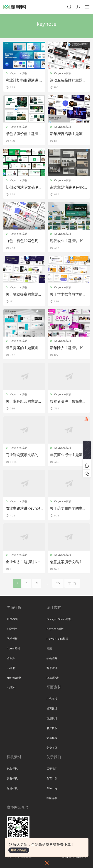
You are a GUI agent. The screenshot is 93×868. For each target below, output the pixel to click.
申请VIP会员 (19, 850)
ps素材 (11, 668)
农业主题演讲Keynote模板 (24, 509)
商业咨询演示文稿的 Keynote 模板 (24, 455)
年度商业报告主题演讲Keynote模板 (68, 455)
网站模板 (12, 639)
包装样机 (12, 769)
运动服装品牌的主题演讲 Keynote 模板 (68, 81)
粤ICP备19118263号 (74, 857)
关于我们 (52, 769)
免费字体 (52, 748)
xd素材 (11, 688)
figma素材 (13, 648)
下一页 (72, 583)
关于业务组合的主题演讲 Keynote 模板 (24, 402)
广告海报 (52, 699)
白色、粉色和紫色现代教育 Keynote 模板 (24, 241)
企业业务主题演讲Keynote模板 (24, 562)
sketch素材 (14, 678)
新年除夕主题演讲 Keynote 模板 (69, 348)
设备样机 (12, 779)
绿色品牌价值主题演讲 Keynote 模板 (24, 134)
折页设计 (52, 709)
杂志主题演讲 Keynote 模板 (68, 188)
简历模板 (52, 738)
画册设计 (52, 718)
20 (58, 583)
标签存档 (52, 798)
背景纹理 (52, 668)
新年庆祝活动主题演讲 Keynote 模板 (68, 134)
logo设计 (53, 678)
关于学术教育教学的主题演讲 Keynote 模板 (68, 295)
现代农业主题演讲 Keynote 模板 (69, 241)
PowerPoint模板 (57, 639)
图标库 (11, 658)
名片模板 (52, 728)
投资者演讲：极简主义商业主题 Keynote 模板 (68, 402)
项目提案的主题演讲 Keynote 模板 (24, 348)
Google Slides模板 (59, 619)
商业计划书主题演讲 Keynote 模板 (24, 81)
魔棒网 (15, 7)
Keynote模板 (18, 73)
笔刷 (49, 648)
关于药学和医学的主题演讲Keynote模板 (68, 509)
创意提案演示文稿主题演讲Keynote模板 (68, 562)
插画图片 (52, 658)
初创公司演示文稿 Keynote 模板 (24, 188)
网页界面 (12, 619)
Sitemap (52, 788)
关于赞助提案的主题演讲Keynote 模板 (24, 295)
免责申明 (52, 779)
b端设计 (12, 629)
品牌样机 (12, 788)
